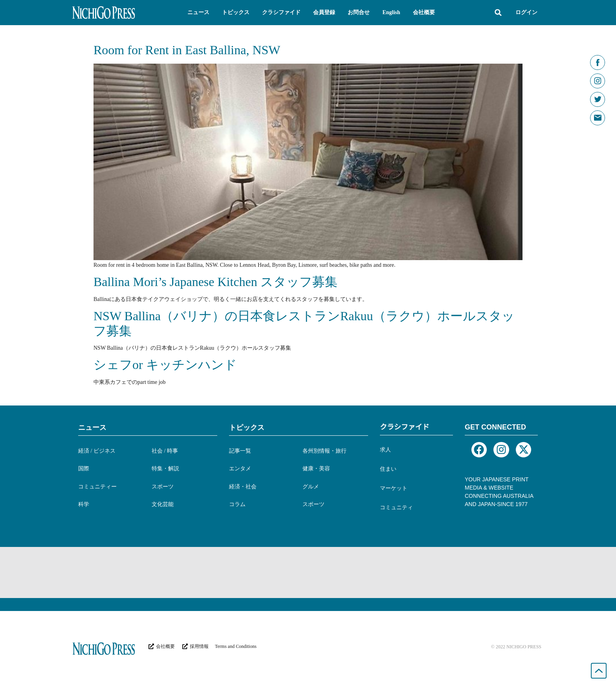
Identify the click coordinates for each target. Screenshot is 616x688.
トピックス (247, 427)
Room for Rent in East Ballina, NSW (187, 50)
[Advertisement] (308, 572)
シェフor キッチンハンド (165, 365)
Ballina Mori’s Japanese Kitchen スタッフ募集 (215, 282)
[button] (198, 13)
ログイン (526, 12)
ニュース (92, 427)
